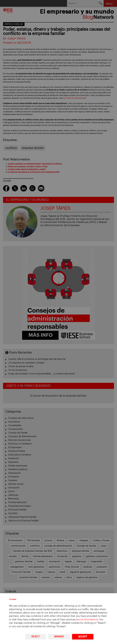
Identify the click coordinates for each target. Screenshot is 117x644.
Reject (36, 637)
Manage (59, 637)
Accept (83, 637)
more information (87, 620)
